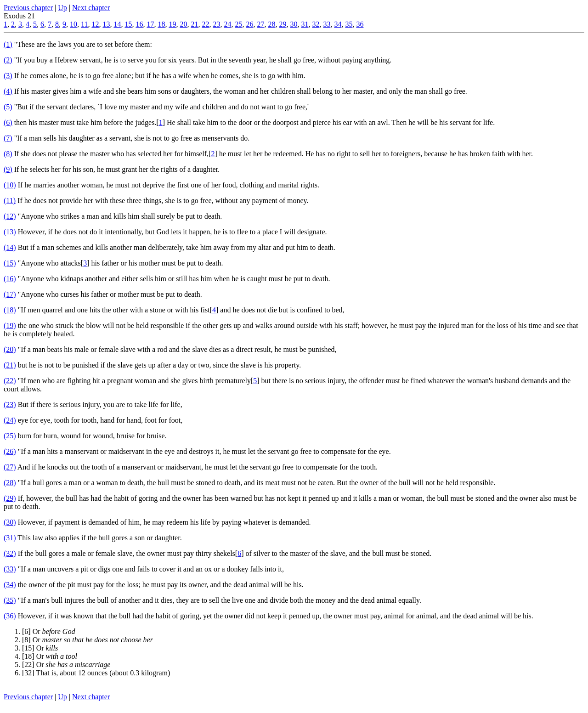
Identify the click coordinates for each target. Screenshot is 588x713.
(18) (10, 310)
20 (183, 24)
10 (73, 24)
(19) (10, 325)
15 (128, 24)
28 (271, 24)
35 (349, 24)
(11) (10, 201)
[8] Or (88, 640)
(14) (10, 247)
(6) (8, 122)
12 (95, 24)
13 (106, 24)
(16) (10, 279)
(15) (10, 263)
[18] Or (50, 656)
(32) (10, 553)
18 (161, 24)
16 (139, 24)
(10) (10, 185)
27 (260, 24)
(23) (10, 405)
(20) (10, 349)
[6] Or (48, 631)
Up (62, 8)
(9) (8, 169)
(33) (10, 569)
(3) (8, 76)
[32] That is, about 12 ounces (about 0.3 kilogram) (96, 673)
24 (227, 24)
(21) (10, 365)
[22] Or (66, 665)
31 (305, 24)
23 (216, 24)
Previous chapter (28, 8)
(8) (8, 154)
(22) (10, 381)
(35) (10, 600)
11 (84, 24)
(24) (10, 420)
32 (316, 24)
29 (283, 24)
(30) (10, 522)
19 (172, 24)
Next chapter (91, 8)
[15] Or (40, 648)
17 (150, 24)
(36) (10, 616)
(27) (10, 467)
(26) (10, 451)
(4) (8, 91)
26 (249, 24)
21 (194, 24)
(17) (10, 294)
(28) (10, 483)
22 (205, 24)
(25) (10, 436)
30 (294, 24)
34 (338, 24)
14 (117, 24)
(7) (8, 138)
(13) (10, 232)
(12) (10, 216)
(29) (10, 498)
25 (238, 24)
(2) (8, 60)
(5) (8, 107)
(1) (8, 44)
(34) (10, 585)
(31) (10, 538)
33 (327, 24)
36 (360, 24)
